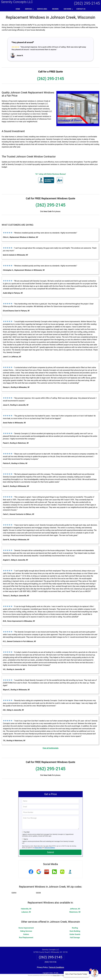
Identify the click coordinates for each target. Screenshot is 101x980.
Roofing (75, 928)
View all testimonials (50, 748)
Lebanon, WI (26, 912)
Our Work (68, 10)
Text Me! (27, 832)
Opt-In (26, 839)
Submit (50, 852)
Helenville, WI (26, 909)
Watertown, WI (75, 912)
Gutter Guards (75, 934)
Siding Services (26, 931)
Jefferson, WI (75, 909)
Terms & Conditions (50, 848)
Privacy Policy (38, 848)
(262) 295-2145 (87, 3)
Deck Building (75, 931)
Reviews (55, 9)
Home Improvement (26, 928)
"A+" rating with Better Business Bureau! (50, 174)
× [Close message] (88, 972)
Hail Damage (75, 938)
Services (30, 10)
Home (18, 9)
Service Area (42, 9)
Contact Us (81, 9)
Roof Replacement (26, 938)
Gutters (26, 934)
